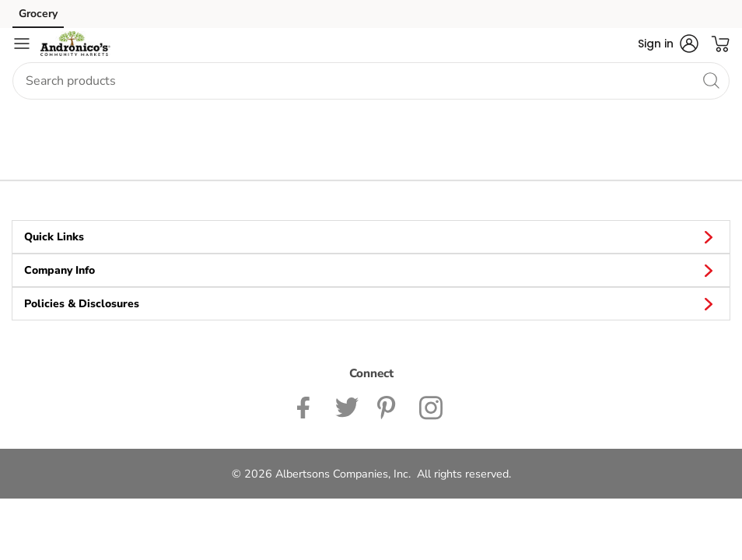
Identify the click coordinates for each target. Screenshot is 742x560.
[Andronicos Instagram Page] (432, 406)
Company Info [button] (371, 270)
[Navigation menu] (22, 44)
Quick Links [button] (371, 236)
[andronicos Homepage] (75, 44)
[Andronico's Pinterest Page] (389, 406)
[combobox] (371, 81)
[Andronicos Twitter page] (347, 406)
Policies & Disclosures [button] (371, 303)
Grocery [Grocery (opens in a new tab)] (38, 14)
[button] (668, 44)
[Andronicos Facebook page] (307, 406)
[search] (711, 80)
